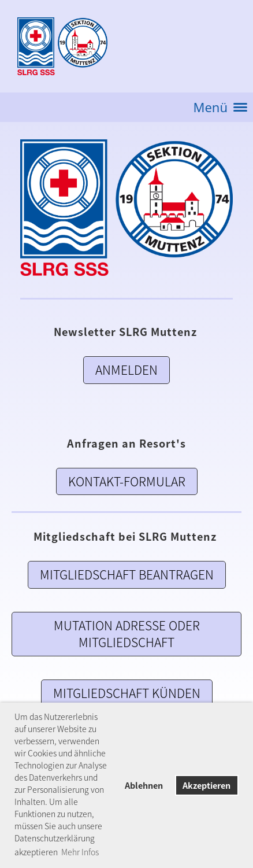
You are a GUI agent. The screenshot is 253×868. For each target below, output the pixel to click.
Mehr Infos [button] (80, 852)
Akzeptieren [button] (207, 785)
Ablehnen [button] (144, 785)
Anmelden (127, 370)
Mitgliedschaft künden (127, 693)
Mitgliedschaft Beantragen (127, 575)
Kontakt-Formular (127, 481)
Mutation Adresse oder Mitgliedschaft (127, 634)
